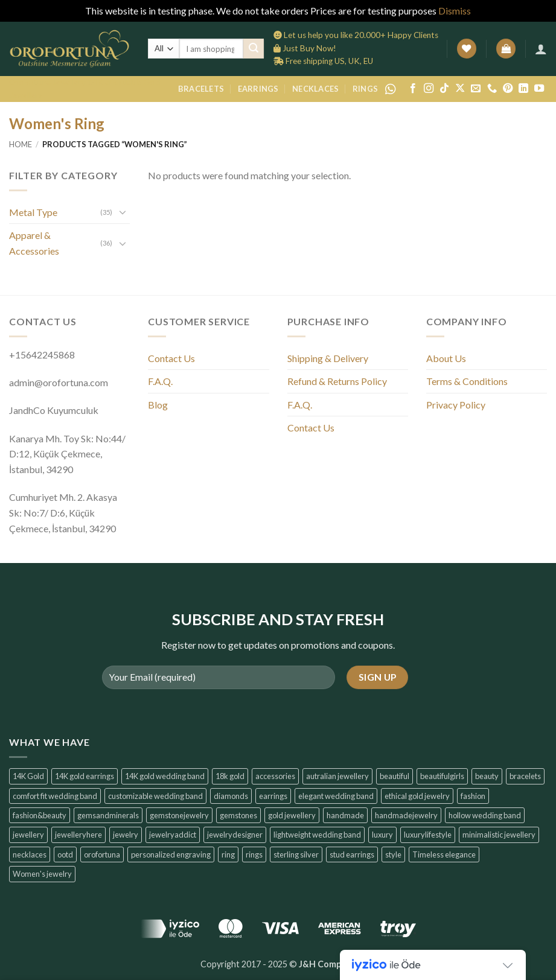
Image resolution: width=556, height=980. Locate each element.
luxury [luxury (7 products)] (382, 835)
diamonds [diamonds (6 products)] (231, 796)
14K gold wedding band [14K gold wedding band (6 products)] (165, 776)
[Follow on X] (460, 89)
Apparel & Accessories (34, 243)
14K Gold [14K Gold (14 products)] (28, 776)
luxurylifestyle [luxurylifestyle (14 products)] (428, 835)
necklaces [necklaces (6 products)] (30, 854)
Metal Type (33, 212)
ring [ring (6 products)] (228, 854)
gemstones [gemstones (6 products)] (238, 815)
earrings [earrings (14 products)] (273, 796)
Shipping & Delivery (328, 358)
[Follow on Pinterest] (508, 89)
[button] (506, 49)
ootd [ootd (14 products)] (65, 854)
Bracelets (201, 89)
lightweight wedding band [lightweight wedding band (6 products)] (317, 835)
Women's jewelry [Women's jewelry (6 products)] (42, 874)
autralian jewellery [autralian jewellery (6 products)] (337, 776)
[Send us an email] (476, 89)
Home (21, 144)
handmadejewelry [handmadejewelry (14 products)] (406, 815)
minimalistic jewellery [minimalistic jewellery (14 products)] (499, 835)
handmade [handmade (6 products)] (345, 815)
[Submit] (254, 49)
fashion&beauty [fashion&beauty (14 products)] (40, 815)
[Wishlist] (467, 49)
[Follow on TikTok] (444, 89)
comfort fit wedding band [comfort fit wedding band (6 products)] (55, 796)
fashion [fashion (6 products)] (473, 796)
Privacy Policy (456, 405)
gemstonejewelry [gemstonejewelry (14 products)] (179, 815)
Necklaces (315, 89)
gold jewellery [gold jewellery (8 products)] (292, 815)
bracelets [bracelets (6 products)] (525, 776)
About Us (446, 358)
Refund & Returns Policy (337, 381)
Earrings (258, 89)
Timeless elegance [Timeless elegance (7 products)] (444, 854)
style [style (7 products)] (393, 854)
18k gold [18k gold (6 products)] (230, 776)
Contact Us (171, 358)
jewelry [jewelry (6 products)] (126, 835)
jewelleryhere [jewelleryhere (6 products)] (78, 835)
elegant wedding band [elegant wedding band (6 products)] (336, 796)
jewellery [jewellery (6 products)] (28, 835)
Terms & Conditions (467, 381)
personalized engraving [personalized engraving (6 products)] (171, 854)
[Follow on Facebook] (413, 89)
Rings (365, 89)
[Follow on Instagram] (429, 89)
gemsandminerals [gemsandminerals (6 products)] (108, 815)
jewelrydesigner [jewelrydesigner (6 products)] (235, 835)
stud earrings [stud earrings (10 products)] (352, 854)
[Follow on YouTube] (539, 89)
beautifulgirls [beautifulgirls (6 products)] (442, 776)
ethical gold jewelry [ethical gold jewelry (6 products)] (417, 796)
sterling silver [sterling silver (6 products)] (296, 854)
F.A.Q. (160, 381)
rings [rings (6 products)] (254, 854)
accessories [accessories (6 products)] (275, 776)
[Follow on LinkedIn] (523, 89)
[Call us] (492, 89)
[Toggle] (123, 212)
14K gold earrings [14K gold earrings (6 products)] (85, 776)
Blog (158, 405)
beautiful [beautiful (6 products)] (395, 776)
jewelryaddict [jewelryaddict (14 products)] (173, 835)
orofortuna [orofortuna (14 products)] (102, 854)
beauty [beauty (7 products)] (487, 776)
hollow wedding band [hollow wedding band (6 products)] (485, 815)
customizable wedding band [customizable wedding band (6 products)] (155, 796)
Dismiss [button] (455, 11)
